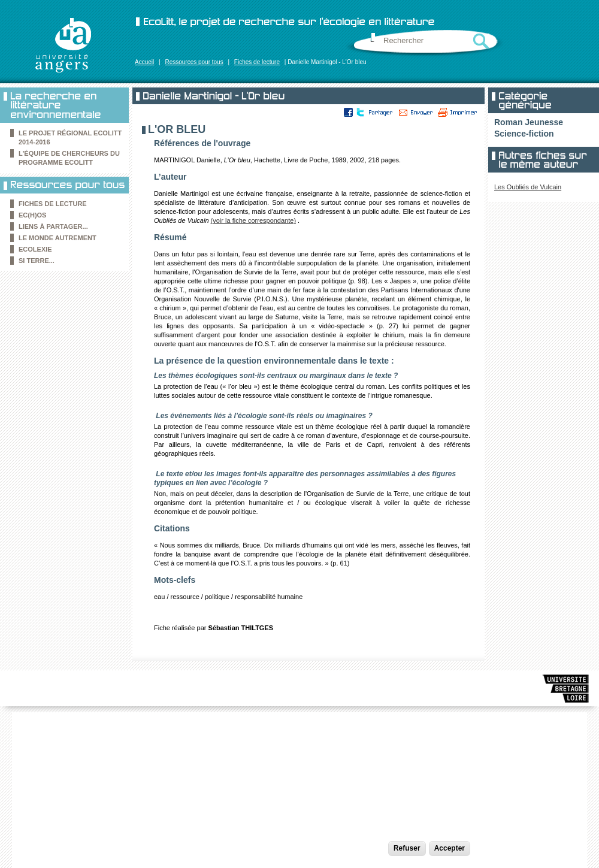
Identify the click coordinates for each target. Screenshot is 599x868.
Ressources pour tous (194, 62)
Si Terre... (37, 261)
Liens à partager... (53, 226)
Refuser (407, 848)
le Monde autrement (58, 238)
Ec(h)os (32, 215)
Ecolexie (35, 249)
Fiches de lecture (257, 62)
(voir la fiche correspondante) (253, 220)
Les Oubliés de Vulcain (528, 187)
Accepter (450, 848)
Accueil (144, 62)
